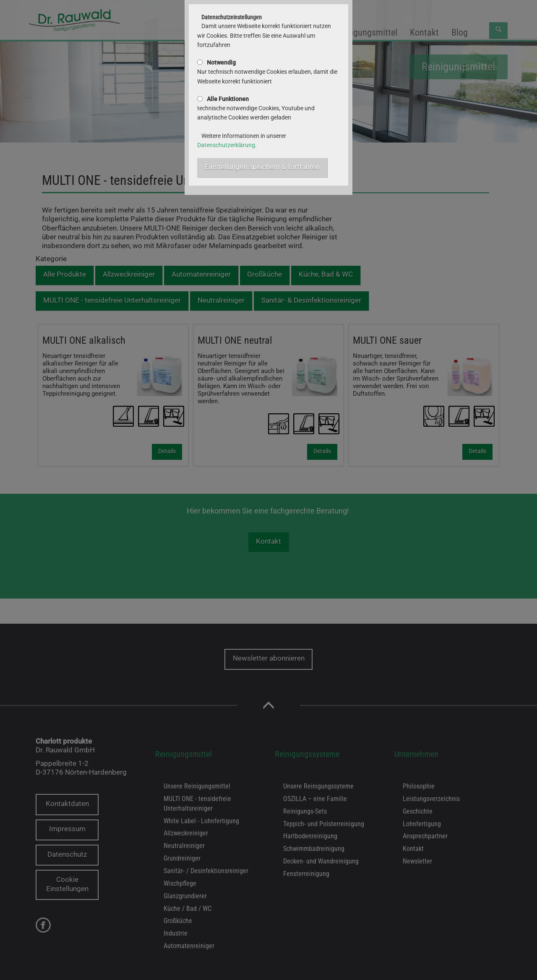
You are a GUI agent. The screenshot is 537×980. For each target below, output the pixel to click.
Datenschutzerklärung (226, 145)
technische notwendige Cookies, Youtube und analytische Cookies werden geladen (256, 108)
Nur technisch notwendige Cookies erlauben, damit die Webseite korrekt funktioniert (267, 72)
